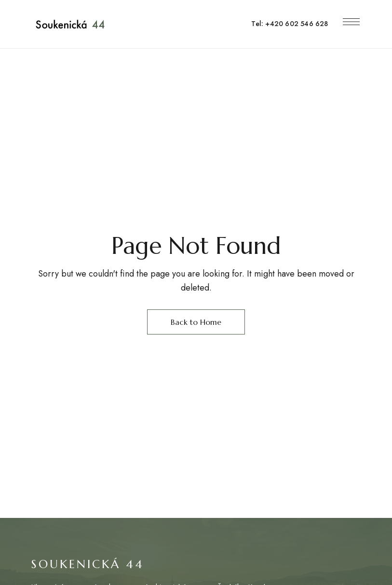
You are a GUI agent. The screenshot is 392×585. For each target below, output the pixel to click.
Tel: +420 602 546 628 (290, 24)
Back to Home (196, 322)
